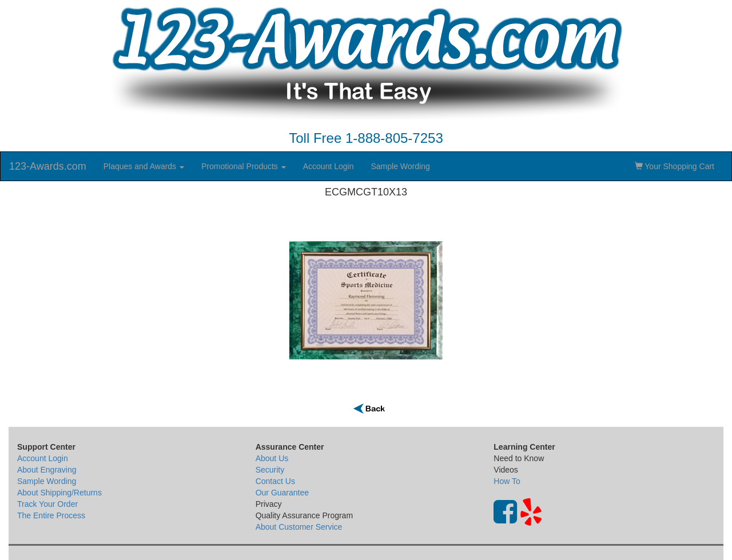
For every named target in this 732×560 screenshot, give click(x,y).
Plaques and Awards (144, 166)
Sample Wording (400, 166)
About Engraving (47, 470)
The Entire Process (51, 515)
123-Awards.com (48, 166)
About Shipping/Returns (59, 493)
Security (270, 470)
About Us (272, 458)
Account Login (329, 166)
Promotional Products (244, 166)
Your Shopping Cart (675, 166)
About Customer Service (299, 527)
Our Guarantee (282, 493)
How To (507, 481)
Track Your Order (47, 504)
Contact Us (275, 481)
